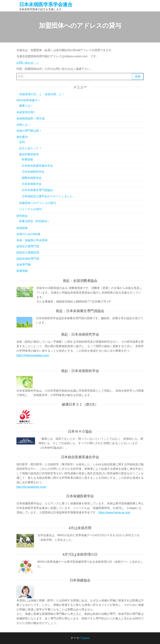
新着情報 (22, 271)
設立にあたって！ (30, 148)
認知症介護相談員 (28, 252)
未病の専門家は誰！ (29, 131)
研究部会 (22, 216)
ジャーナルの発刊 (30, 209)
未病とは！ (24, 125)
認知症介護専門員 (28, 246)
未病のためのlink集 (28, 234)
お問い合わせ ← (28, 63)
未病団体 (22, 228)
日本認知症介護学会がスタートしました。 (49, 196)
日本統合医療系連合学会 (37, 166)
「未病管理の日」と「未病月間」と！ (40, 94)
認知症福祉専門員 (28, 259)
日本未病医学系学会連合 (46, 5)
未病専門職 (24, 265)
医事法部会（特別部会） (35, 221)
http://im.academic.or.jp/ (31, 487)
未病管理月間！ (26, 112)
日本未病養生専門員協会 (37, 190)
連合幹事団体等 (29, 154)
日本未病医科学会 (33, 172)
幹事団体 (27, 159)
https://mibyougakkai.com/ (33, 355)
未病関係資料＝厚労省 (31, 118)
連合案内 (22, 137)
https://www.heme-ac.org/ (114, 512)
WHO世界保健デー (28, 100)
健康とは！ (26, 106)
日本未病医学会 (32, 184)
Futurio (85, 638)
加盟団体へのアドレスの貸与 (37, 203)
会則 (22, 142)
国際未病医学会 (32, 178)
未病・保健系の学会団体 (32, 240)
